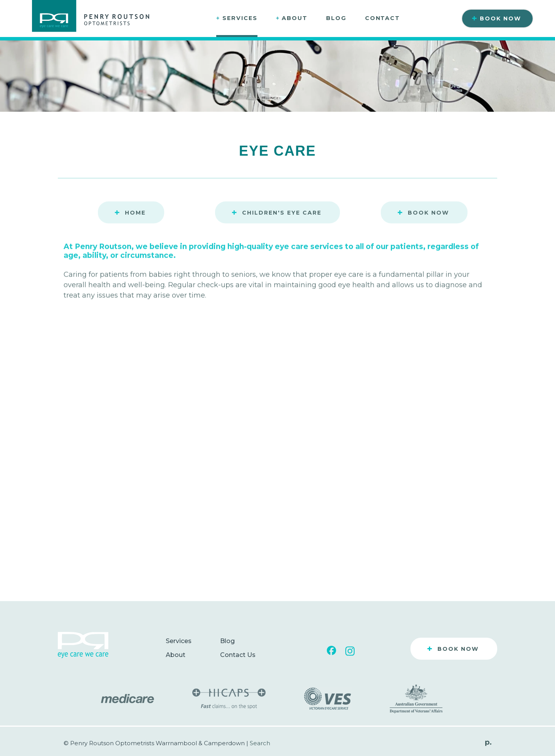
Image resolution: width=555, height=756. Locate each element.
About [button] (292, 18)
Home (130, 213)
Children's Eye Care (277, 213)
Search (260, 743)
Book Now (496, 18)
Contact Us (238, 655)
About (176, 655)
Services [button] (237, 18)
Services (179, 641)
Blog (336, 18)
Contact (383, 18)
